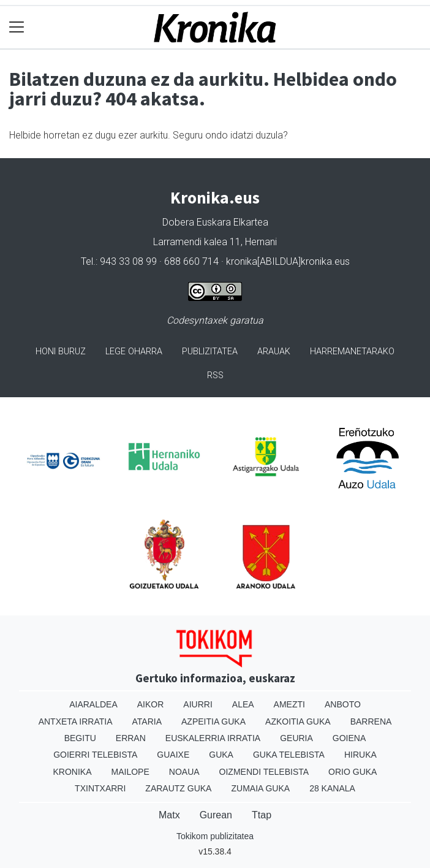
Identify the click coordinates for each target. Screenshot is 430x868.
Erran (131, 738)
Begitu (80, 738)
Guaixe (173, 755)
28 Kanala (332, 788)
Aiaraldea (93, 704)
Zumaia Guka (260, 788)
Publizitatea (210, 352)
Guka (221, 755)
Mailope (130, 772)
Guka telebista (289, 755)
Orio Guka (353, 772)
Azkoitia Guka (298, 721)
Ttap (262, 815)
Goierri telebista (95, 755)
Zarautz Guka (178, 788)
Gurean (216, 815)
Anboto (343, 704)
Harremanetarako (352, 352)
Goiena (349, 738)
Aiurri (198, 704)
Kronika (73, 772)
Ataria (147, 721)
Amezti (289, 704)
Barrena (371, 721)
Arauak (274, 352)
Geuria (296, 738)
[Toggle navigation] (17, 27)
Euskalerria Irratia (213, 738)
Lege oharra (134, 352)
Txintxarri (100, 788)
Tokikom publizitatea (215, 836)
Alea (243, 704)
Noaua (184, 772)
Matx (169, 815)
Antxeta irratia (76, 721)
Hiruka (360, 755)
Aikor (151, 704)
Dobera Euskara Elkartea (215, 222)
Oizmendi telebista (264, 772)
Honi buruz (61, 352)
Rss (215, 375)
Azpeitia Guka (213, 721)
